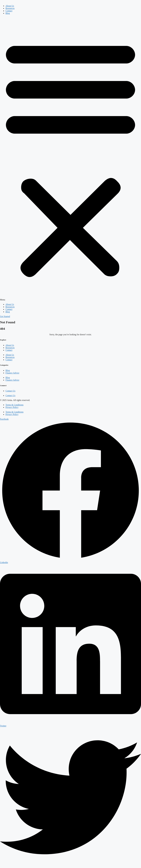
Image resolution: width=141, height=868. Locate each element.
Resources (10, 8)
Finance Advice (12, 373)
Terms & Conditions (14, 405)
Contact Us (10, 391)
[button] (70, 159)
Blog (8, 13)
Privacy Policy (12, 407)
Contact (9, 11)
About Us (10, 6)
